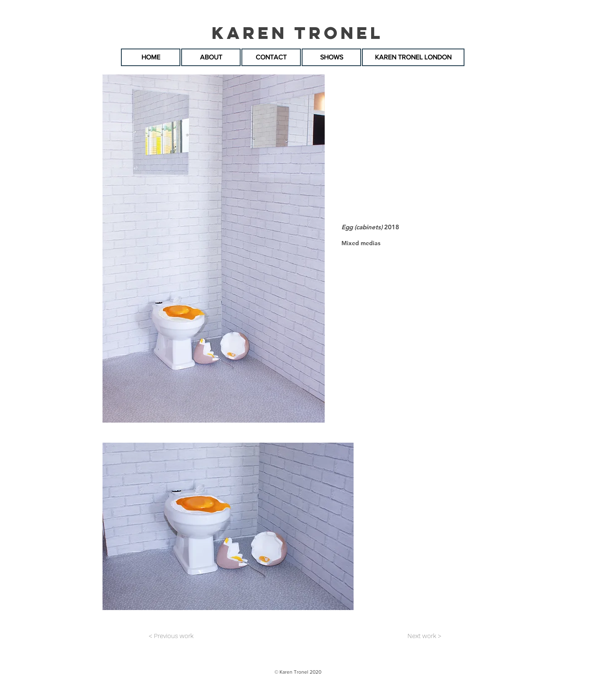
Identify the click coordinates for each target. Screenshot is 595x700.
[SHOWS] (331, 57)
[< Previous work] (171, 636)
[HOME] (151, 57)
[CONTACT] (271, 57)
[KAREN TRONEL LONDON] (413, 57)
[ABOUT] (211, 57)
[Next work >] (424, 636)
